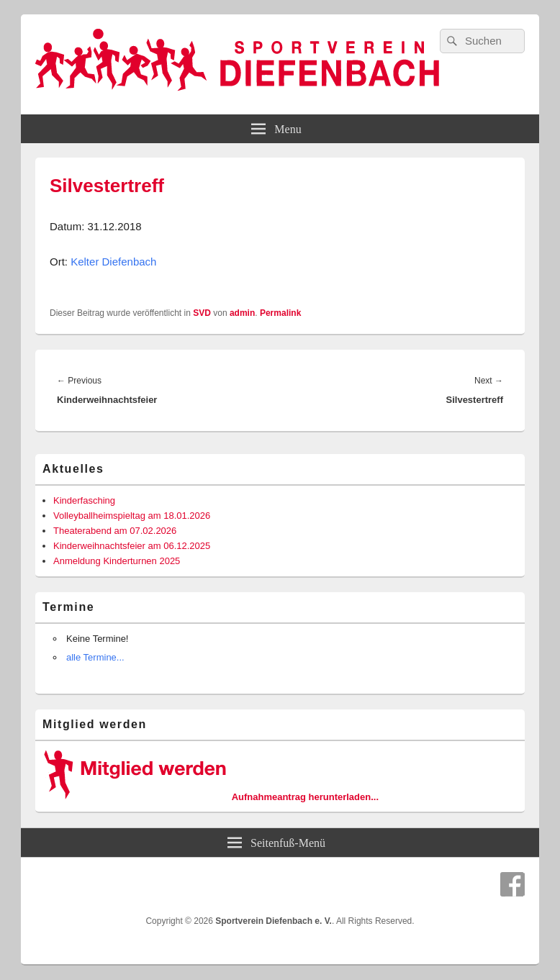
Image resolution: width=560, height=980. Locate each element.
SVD (202, 313)
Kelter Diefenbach (113, 262)
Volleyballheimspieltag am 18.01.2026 (132, 516)
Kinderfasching (84, 500)
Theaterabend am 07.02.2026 (115, 531)
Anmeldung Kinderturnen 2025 (117, 561)
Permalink (280, 313)
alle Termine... (95, 657)
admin (242, 313)
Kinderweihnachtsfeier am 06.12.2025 (132, 546)
